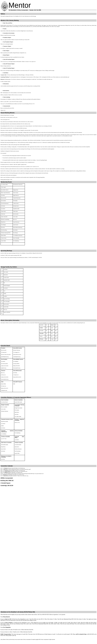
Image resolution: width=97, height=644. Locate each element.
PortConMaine (8, 474)
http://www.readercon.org (19, 475)
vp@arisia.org (4, 368)
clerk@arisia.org (4, 390)
